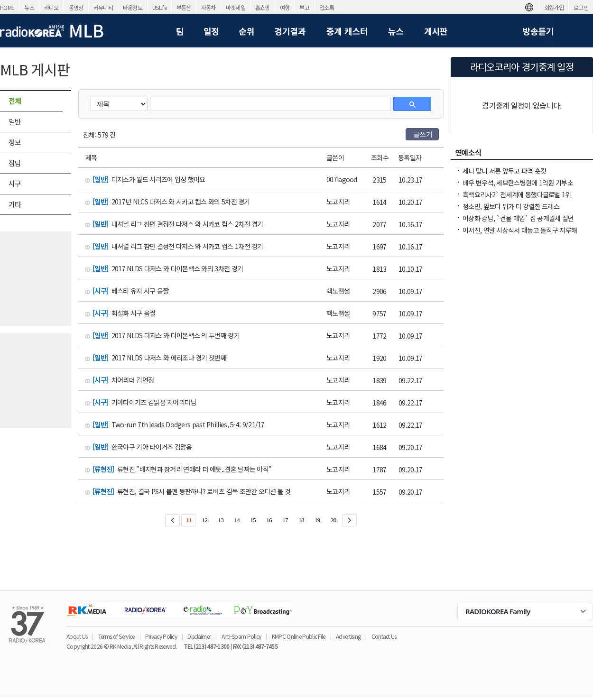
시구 (15, 183)
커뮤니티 (103, 7)
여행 (285, 7)
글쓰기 (423, 134)
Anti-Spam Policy (241, 636)
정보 (15, 142)
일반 (15, 122)
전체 (15, 101)
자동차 (208, 7)
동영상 (76, 7)
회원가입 (554, 7)
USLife (159, 7)
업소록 (327, 7)
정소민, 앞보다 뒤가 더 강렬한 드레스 (511, 206)
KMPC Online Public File (299, 636)
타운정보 (133, 7)
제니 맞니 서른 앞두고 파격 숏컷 (504, 171)
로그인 (581, 7)
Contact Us (384, 636)
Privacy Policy (161, 636)
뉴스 (29, 7)
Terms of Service (116, 636)
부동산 (184, 7)
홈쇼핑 (263, 7)
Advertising (348, 636)
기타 (15, 204)
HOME (7, 7)
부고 (304, 7)
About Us (77, 636)
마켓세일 (236, 7)
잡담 (15, 163)
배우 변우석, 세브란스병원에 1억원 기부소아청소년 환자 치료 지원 (518, 187)
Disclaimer (199, 636)
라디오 (51, 7)
